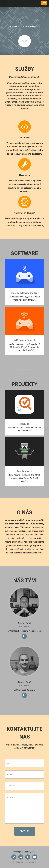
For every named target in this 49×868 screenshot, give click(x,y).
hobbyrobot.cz (31, 862)
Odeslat (25, 831)
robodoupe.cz (17, 862)
